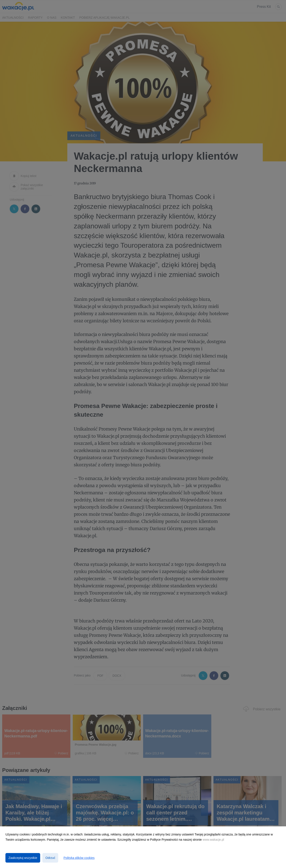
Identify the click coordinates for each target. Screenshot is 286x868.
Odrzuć (50, 858)
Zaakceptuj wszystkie (23, 858)
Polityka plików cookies (79, 858)
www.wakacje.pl (213, 840)
